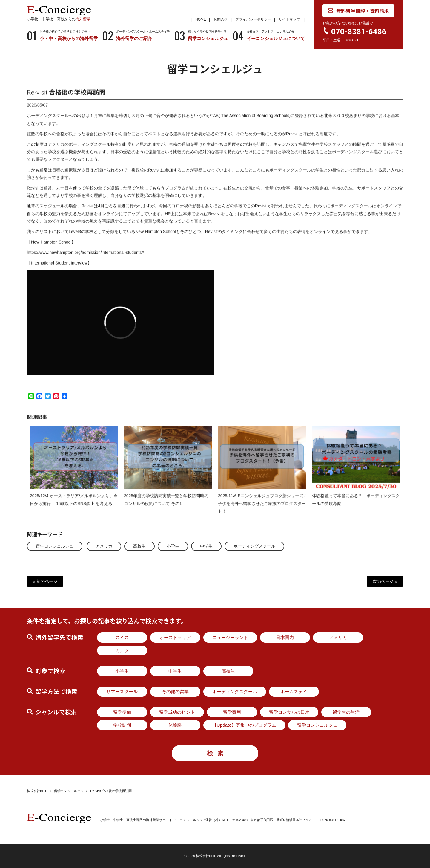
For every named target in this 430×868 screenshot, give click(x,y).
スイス (122, 637)
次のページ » (385, 581)
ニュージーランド (230, 637)
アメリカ (104, 546)
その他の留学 (175, 692)
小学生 (173, 546)
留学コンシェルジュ (55, 546)
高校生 (139, 546)
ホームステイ (294, 692)
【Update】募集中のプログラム (244, 725)
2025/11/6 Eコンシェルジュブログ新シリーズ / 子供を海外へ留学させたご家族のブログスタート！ (262, 508)
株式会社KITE (37, 791)
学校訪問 (122, 725)
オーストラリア (175, 637)
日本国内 (285, 637)
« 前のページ (45, 581)
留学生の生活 (346, 712)
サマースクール (122, 692)
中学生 (206, 546)
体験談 (175, 725)
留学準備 (122, 712)
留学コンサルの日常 (289, 712)
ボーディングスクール (254, 546)
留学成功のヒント (177, 712)
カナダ (122, 651)
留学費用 (232, 712)
